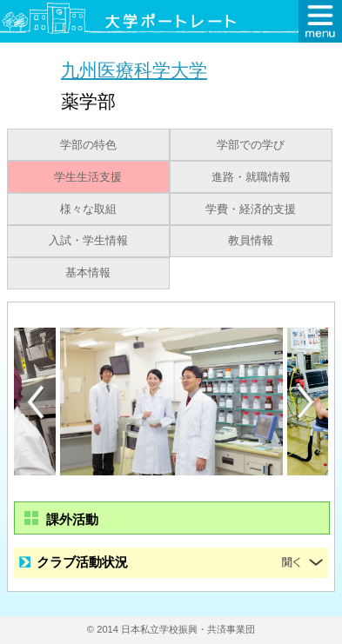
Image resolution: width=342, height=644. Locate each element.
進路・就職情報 (251, 177)
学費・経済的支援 (251, 209)
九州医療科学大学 (134, 70)
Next (306, 402)
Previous (36, 402)
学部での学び (251, 145)
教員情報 (251, 241)
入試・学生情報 (88, 241)
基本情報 (88, 273)
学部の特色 (88, 145)
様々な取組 (88, 209)
